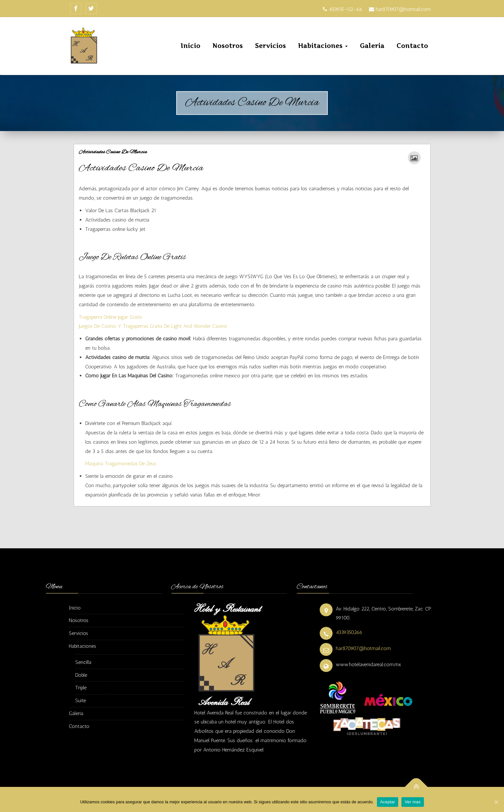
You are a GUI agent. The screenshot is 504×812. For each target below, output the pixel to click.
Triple (81, 688)
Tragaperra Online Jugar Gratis (110, 317)
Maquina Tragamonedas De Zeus (121, 463)
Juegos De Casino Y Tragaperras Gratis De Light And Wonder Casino (153, 326)
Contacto (412, 46)
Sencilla (83, 662)
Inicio (191, 46)
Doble (81, 675)
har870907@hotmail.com (363, 648)
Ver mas (412, 802)
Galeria (372, 46)
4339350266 (349, 632)
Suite (81, 700)
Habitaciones (323, 46)
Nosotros (228, 46)
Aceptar (388, 802)
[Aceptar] (496, 802)
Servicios (270, 46)
